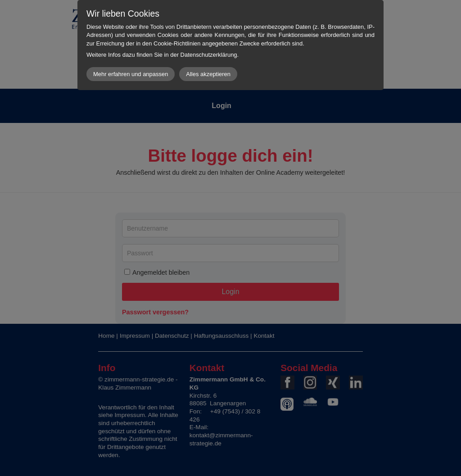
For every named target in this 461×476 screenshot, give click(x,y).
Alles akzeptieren (208, 74)
